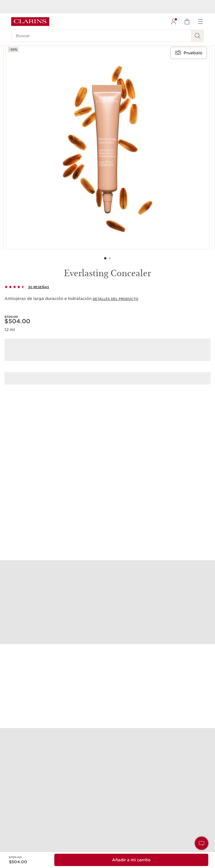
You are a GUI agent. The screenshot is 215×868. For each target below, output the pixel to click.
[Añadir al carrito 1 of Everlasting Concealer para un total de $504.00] (131, 860)
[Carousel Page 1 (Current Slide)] (105, 258)
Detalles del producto (115, 299)
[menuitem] (174, 22)
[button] (202, 843)
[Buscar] (101, 36)
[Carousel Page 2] (110, 258)
